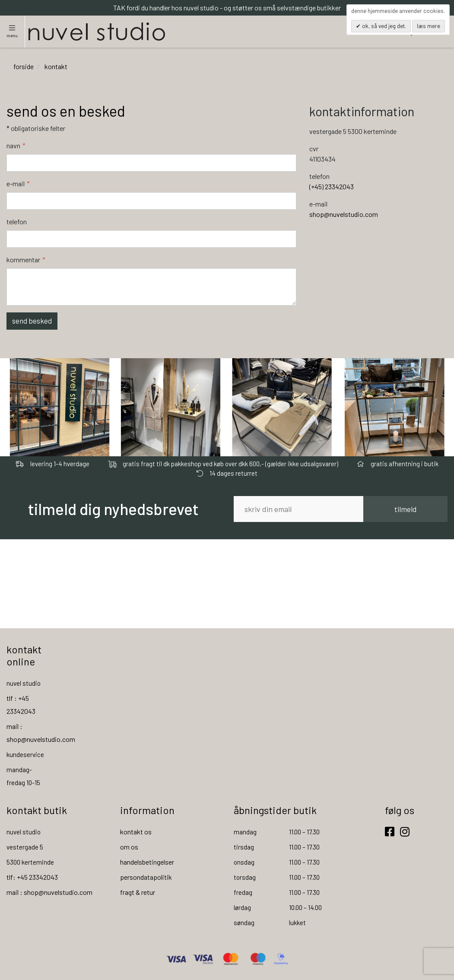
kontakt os (136, 832)
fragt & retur (138, 892)
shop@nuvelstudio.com (344, 214)
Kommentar (25, 259)
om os (129, 847)
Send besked (32, 321)
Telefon (17, 221)
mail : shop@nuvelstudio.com (49, 892)
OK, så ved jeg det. (383, 26)
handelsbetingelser (147, 862)
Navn (15, 145)
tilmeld (405, 509)
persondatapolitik (146, 877)
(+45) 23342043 (332, 186)
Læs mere (429, 26)
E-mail (17, 183)
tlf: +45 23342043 (32, 877)
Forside (24, 66)
